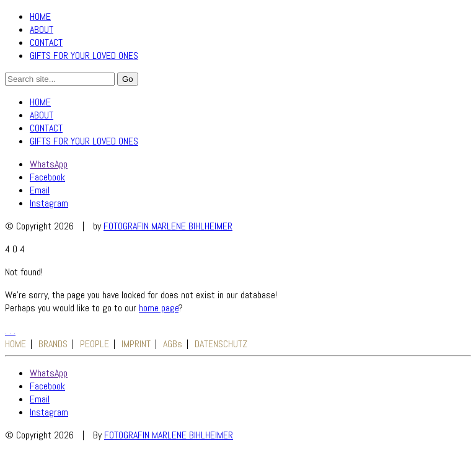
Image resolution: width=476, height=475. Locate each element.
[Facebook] (47, 177)
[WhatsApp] (49, 164)
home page (159, 308)
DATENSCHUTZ (221, 344)
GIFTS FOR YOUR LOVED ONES (84, 55)
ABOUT (42, 29)
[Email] (40, 190)
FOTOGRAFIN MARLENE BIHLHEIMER (168, 226)
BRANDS (53, 344)
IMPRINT (136, 344)
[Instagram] (49, 203)
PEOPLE (95, 344)
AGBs (173, 344)
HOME (40, 16)
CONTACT (46, 42)
